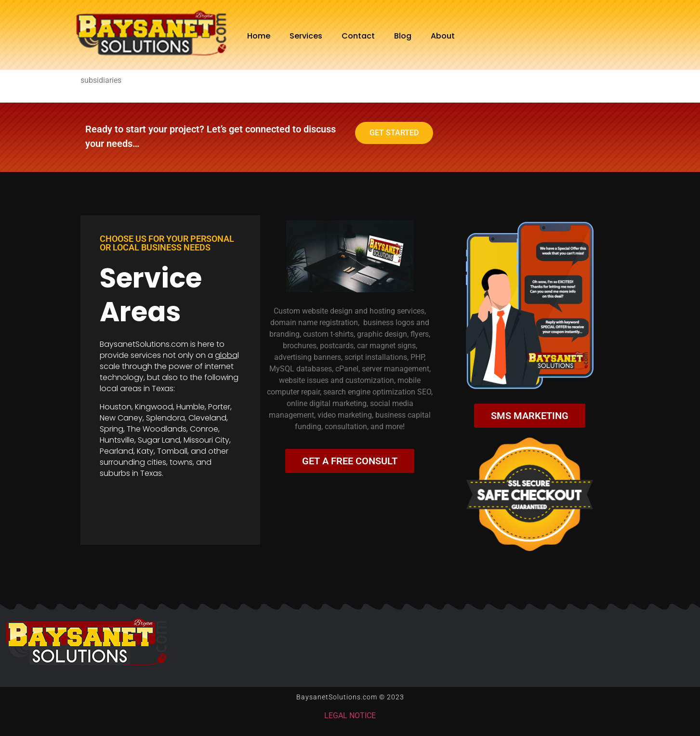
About (443, 36)
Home (259, 36)
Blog (403, 36)
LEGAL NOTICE (350, 716)
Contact (358, 36)
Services (306, 36)
